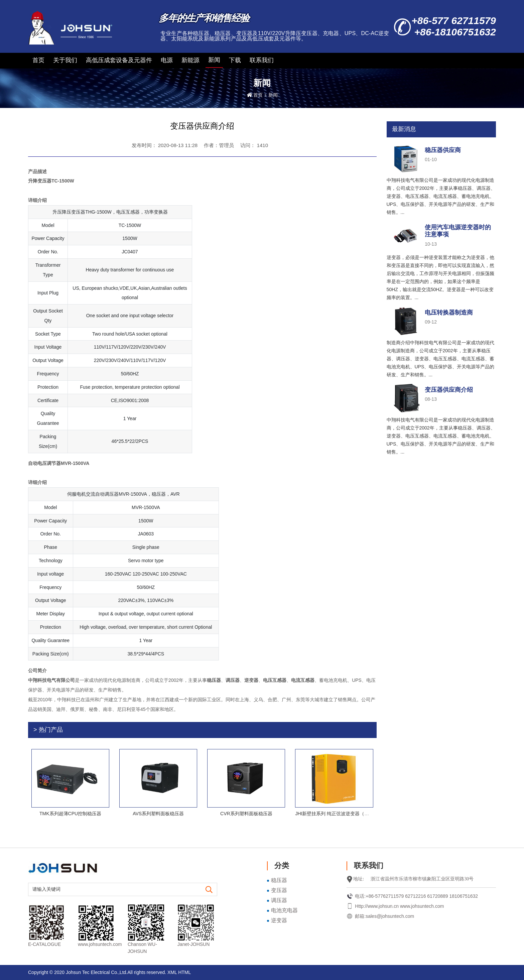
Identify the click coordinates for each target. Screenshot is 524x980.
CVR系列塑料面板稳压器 (246, 814)
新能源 (190, 60)
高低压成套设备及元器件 (119, 60)
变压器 (279, 890)
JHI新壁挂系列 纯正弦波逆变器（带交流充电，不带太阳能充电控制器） (369, 814)
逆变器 (279, 920)
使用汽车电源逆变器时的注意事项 (458, 231)
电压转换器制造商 (449, 313)
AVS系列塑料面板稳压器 (158, 814)
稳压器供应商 (443, 150)
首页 (38, 60)
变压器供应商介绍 (449, 390)
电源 (167, 60)
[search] (209, 890)
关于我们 (65, 60)
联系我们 (262, 60)
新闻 (214, 60)
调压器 (279, 900)
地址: (359, 879)
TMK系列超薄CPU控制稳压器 (70, 814)
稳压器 (279, 880)
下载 (235, 60)
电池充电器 (284, 910)
